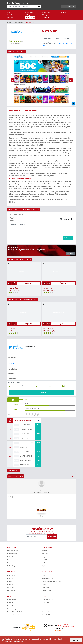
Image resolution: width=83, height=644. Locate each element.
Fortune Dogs (11, 567)
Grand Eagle (25, 434)
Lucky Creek (25, 452)
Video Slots (29, 12)
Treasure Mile (25, 426)
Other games (47, 15)
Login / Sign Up (68, 6)
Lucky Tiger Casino (27, 443)
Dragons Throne (12, 564)
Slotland (24, 448)
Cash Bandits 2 (12, 579)
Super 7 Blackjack (13, 609)
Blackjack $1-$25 (12, 600)
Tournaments (47, 17)
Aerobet (44, 551)
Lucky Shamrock (49, 329)
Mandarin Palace (26, 430)
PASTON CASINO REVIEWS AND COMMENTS (24, 209)
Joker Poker (46, 588)
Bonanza (10, 582)
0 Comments (16, 44)
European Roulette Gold (49, 606)
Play (38, 426)
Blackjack (63, 12)
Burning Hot (11, 585)
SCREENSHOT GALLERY (17, 52)
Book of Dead (11, 576)
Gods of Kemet (12, 557)
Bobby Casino (25, 466)
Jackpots (63, 15)
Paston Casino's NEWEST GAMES (20, 259)
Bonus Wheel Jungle (13, 551)
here (22, 641)
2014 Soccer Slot (15, 329)
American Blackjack (13, 616)
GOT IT (76, 640)
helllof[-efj (12, 498)
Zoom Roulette (47, 616)
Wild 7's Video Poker (48, 579)
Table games (29, 15)
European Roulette (48, 600)
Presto (9, 561)
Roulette (10, 15)
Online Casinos (30, 17)
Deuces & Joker (47, 591)
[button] (12, 80)
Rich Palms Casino (27, 461)
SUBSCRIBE (52, 537)
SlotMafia (45, 561)
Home (9, 22)
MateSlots (45, 554)
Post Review (68, 238)
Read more (70, 253)
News (9, 12)
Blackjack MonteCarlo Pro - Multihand (19, 612)
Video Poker (46, 12)
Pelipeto (45, 557)
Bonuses (10, 17)
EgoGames (45, 567)
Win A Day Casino (26, 457)
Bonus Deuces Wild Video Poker (52, 582)
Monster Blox (13, 288)
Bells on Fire (11, 591)
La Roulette (46, 603)
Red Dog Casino (26, 439)
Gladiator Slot (11, 588)
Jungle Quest (48, 288)
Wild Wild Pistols (12, 554)
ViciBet (44, 564)
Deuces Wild (46, 576)
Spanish (11, 363)
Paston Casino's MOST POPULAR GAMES (23, 300)
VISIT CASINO (41, 392)
